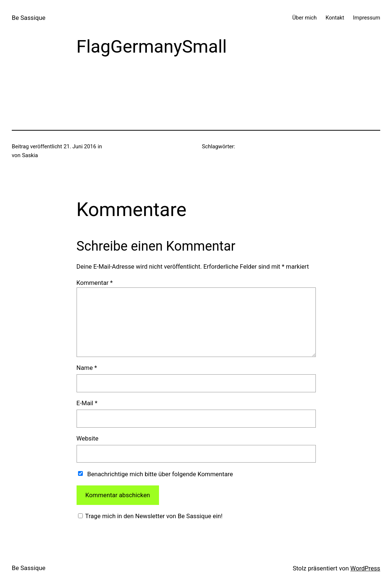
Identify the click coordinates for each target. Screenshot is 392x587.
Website (88, 438)
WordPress (365, 568)
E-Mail (87, 403)
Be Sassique (29, 18)
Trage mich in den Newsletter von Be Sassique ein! (153, 516)
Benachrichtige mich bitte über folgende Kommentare (160, 474)
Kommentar (95, 283)
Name (87, 368)
